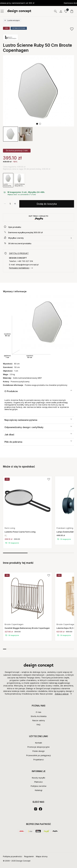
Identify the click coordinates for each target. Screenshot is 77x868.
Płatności (38, 782)
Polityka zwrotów (39, 786)
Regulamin (29, 856)
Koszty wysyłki (38, 778)
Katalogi (39, 790)
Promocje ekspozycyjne (38, 747)
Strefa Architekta (39, 716)
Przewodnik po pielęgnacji (38, 755)
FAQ (38, 725)
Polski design (39, 751)
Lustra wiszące (14, 20)
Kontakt (39, 743)
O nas (38, 712)
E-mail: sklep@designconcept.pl (24, 265)
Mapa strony (42, 856)
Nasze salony (39, 720)
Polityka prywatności (13, 856)
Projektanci (39, 760)
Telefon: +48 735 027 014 (21, 261)
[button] (37, 124)
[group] (11, 134)
